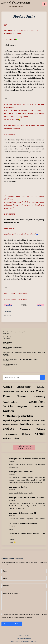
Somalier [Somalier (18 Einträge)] (15, 424)
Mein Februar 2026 (26, 472)
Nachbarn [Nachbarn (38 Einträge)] (26, 420)
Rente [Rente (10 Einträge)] (43, 421)
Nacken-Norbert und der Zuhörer (32, 459)
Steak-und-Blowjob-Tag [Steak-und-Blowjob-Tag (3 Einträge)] (39, 425)
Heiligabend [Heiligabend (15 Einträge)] (22, 406)
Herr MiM (13, 523)
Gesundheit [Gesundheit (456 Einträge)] (37, 402)
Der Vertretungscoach (10, 364)
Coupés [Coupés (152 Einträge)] (40, 391)
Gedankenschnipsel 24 (27, 513)
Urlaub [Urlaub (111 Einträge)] (26, 434)
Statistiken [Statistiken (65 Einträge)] (25, 424)
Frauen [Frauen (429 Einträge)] (22, 396)
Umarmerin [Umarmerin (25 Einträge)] (25, 429)
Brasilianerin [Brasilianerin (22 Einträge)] (8, 392)
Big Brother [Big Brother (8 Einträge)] (41, 387)
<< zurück (8, 305)
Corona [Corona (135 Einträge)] (30, 391)
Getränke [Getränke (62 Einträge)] (8, 406)
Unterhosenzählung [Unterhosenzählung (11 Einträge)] (10, 434)
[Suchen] (42, 377)
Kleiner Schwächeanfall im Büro (13, 347)
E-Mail (6, 578)
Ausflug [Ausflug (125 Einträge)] (7, 387)
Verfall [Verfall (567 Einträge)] (40, 434)
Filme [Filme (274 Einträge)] (7, 396)
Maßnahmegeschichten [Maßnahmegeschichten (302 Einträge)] (18, 416)
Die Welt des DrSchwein (16, 3)
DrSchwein (13, 534)
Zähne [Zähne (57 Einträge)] (15, 438)
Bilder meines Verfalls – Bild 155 (31, 498)
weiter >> (41, 305)
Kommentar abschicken (12, 624)
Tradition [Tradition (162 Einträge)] (8, 429)
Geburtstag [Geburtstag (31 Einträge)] (40, 397)
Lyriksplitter (23, 487)
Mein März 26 (7, 342)
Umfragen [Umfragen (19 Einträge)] (41, 429)
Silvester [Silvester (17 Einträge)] (6, 424)
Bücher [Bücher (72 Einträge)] (20, 391)
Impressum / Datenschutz (24, 638)
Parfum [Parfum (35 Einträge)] (36, 420)
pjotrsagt (12, 459)
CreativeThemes (32, 641)
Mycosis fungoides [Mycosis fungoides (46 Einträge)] (12, 420)
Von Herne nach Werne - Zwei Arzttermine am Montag (20, 359)
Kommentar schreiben (11, 594)
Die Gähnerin (7, 337)
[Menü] (44, 4)
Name (6, 571)
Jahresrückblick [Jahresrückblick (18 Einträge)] (38, 406)
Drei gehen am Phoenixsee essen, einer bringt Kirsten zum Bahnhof (24, 353)
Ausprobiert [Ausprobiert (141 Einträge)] (24, 387)
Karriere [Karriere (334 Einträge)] (9, 411)
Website (6, 586)
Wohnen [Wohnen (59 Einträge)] (7, 438)
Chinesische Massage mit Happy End (15, 332)
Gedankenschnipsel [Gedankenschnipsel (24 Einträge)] (11, 402)
